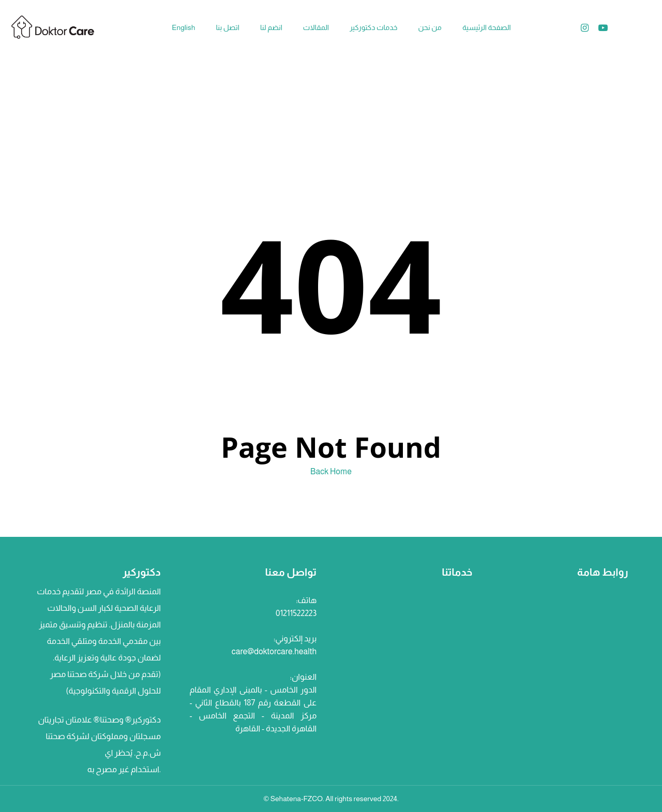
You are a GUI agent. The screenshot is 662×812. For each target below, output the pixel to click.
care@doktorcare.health (274, 651)
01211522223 (296, 613)
